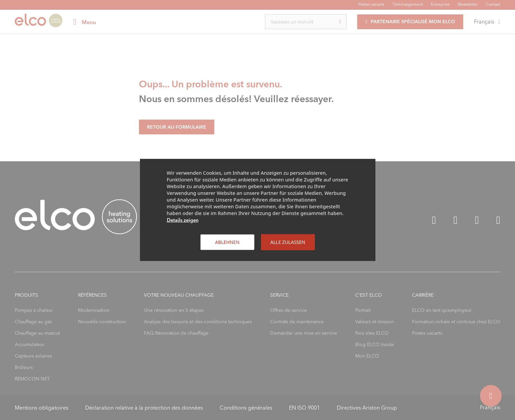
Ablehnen (227, 242)
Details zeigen (183, 220)
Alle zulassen (288, 242)
